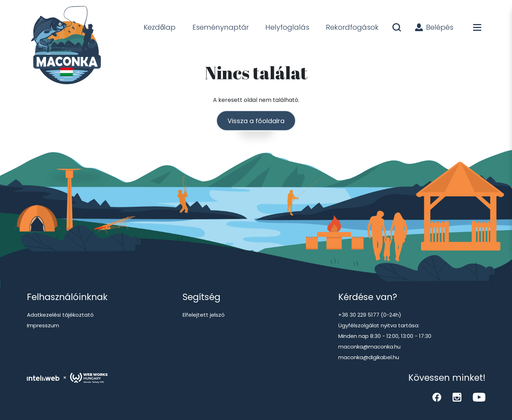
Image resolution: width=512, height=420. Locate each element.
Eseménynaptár (221, 27)
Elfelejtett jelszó (204, 315)
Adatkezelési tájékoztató (60, 315)
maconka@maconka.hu (369, 347)
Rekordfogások (352, 27)
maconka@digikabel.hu (369, 357)
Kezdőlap (160, 27)
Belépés (434, 27)
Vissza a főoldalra (256, 121)
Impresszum (43, 325)
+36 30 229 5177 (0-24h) (370, 315)
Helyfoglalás (287, 27)
